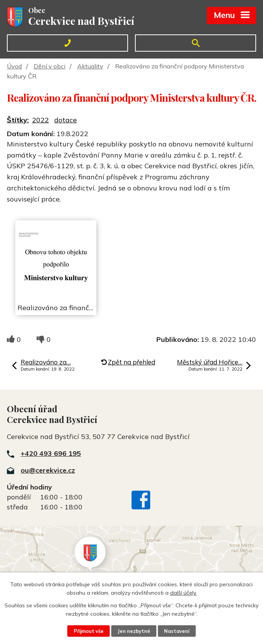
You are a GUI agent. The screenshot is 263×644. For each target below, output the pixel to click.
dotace (66, 120)
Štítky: (18, 120)
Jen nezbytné (134, 631)
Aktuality (90, 66)
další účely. (183, 593)
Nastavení (177, 631)
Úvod (14, 66)
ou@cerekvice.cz (48, 470)
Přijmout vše (89, 631)
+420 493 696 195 (51, 453)
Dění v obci (50, 66)
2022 (41, 120)
